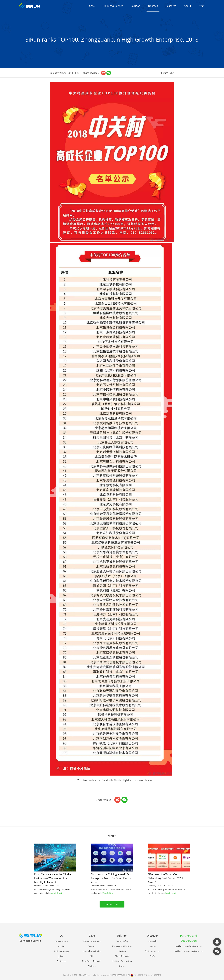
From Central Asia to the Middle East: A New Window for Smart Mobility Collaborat (53, 878)
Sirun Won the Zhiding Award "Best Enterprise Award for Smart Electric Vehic (111, 878)
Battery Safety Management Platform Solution (122, 946)
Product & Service (113, 6)
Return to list (112, 904)
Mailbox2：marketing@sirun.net (189, 951)
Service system (61, 941)
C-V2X (152, 956)
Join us (61, 956)
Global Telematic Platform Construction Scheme (122, 961)
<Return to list (167, 73)
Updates (153, 6)
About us (61, 946)
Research (171, 6)
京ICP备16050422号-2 (120, 975)
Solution (136, 6)
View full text (56, 893)
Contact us (61, 961)
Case (92, 6)
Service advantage (61, 951)
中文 (201, 6)
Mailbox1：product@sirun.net (189, 946)
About (188, 6)
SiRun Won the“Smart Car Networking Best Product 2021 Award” (165, 878)
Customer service (153, 951)
